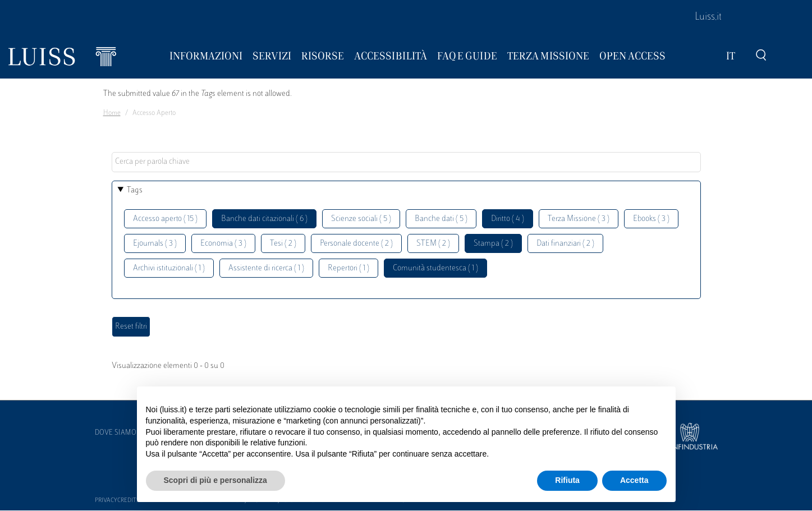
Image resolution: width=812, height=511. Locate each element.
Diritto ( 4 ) (508, 219)
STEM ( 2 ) (433, 244)
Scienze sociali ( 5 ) (361, 219)
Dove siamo (116, 433)
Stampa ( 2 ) (493, 244)
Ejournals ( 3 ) (155, 244)
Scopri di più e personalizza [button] (215, 480)
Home (112, 113)
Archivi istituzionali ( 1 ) (169, 268)
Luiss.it (708, 17)
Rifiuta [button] (567, 480)
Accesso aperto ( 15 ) (165, 219)
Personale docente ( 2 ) (356, 244)
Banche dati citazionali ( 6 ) (264, 219)
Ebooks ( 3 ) (651, 219)
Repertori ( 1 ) (348, 268)
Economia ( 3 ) (223, 244)
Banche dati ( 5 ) (441, 219)
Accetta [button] (634, 480)
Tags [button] (135, 190)
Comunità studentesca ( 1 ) (435, 268)
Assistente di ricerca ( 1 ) (266, 268)
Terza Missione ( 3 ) (579, 219)
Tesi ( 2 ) (283, 244)
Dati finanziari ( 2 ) (565, 244)
